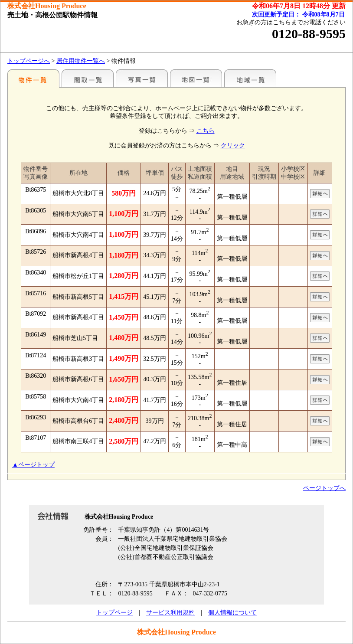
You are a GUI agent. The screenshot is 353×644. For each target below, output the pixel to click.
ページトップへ (324, 488)
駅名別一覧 (33, 78)
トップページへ (29, 61)
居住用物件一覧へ (81, 61)
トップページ (114, 613)
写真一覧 (142, 78)
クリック (233, 145)
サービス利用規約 (170, 613)
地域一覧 (250, 78)
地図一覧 (196, 78)
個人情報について (232, 613)
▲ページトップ (33, 465)
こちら (206, 131)
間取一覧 (88, 78)
